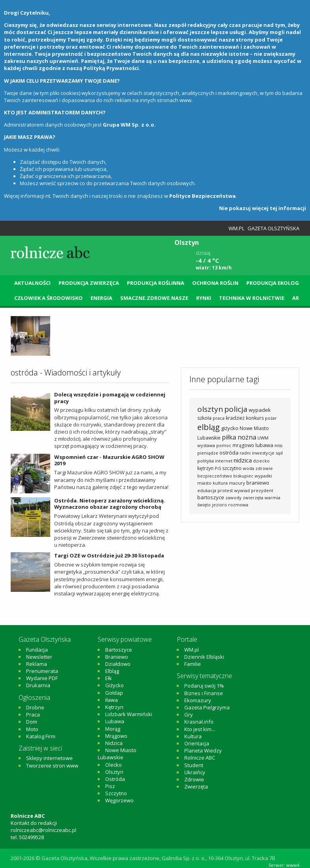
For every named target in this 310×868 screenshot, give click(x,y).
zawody (233, 497)
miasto (204, 483)
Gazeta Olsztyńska (273, 228)
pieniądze (208, 453)
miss (278, 445)
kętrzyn (205, 468)
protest (225, 490)
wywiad (242, 490)
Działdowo (118, 664)
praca (219, 418)
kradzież (235, 418)
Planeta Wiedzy (203, 750)
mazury (237, 483)
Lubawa (115, 721)
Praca (33, 714)
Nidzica (114, 743)
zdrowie (264, 468)
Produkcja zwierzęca (89, 283)
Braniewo (117, 657)
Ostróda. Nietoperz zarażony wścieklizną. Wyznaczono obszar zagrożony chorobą (110, 504)
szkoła (204, 418)
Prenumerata (42, 671)
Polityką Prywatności (111, 68)
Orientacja (197, 743)
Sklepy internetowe (49, 758)
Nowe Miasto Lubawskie (117, 754)
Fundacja (37, 650)
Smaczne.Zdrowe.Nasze (154, 298)
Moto (32, 729)
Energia (101, 298)
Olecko (113, 765)
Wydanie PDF (42, 678)
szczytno (232, 468)
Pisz (110, 786)
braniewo (258, 483)
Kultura (193, 736)
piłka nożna (239, 437)
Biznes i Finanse (204, 693)
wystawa (206, 445)
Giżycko (114, 685)
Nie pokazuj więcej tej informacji (263, 208)
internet (224, 461)
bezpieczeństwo (215, 476)
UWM (263, 438)
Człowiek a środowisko (48, 298)
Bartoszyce (119, 650)
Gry (189, 714)
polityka (206, 461)
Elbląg (112, 671)
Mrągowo (116, 736)
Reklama (37, 664)
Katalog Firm (41, 736)
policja (236, 409)
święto (204, 505)
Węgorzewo (119, 800)
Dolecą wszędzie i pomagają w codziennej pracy (110, 398)
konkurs (255, 418)
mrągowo (243, 445)
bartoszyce (211, 497)
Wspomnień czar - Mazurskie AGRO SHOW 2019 (109, 460)
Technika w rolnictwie (252, 298)
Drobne (35, 707)
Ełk (109, 678)
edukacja (207, 490)
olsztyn (210, 409)
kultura (220, 483)
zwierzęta (253, 497)
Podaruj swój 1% (204, 686)
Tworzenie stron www (52, 766)
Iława (112, 700)
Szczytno (116, 793)
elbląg (209, 427)
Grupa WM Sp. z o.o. (129, 125)
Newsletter (39, 657)
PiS (218, 468)
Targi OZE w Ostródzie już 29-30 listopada (109, 555)
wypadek (260, 410)
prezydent (262, 490)
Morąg (113, 729)
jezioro (219, 505)
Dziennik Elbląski (204, 657)
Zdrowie (194, 779)
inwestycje (263, 453)
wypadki (263, 476)
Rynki (204, 298)
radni (245, 453)
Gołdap (114, 693)
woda (249, 468)
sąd (279, 453)
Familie (193, 664)
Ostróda (115, 779)
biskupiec (243, 476)
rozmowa (238, 505)
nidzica (243, 460)
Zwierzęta (196, 787)
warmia (272, 497)
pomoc (224, 445)
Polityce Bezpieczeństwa (202, 196)
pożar (271, 418)
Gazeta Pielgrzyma (207, 707)
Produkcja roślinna (156, 283)
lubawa (264, 445)
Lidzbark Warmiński (129, 714)
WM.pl (236, 228)
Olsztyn (114, 772)
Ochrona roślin (215, 283)
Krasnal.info (199, 722)
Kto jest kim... (200, 729)
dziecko (261, 461)
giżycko (230, 428)
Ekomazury (198, 700)
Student (194, 765)
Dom (32, 722)
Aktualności (32, 283)
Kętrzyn (114, 707)
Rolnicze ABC (200, 758)
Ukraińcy (195, 772)
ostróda (229, 453)
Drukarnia (38, 685)
